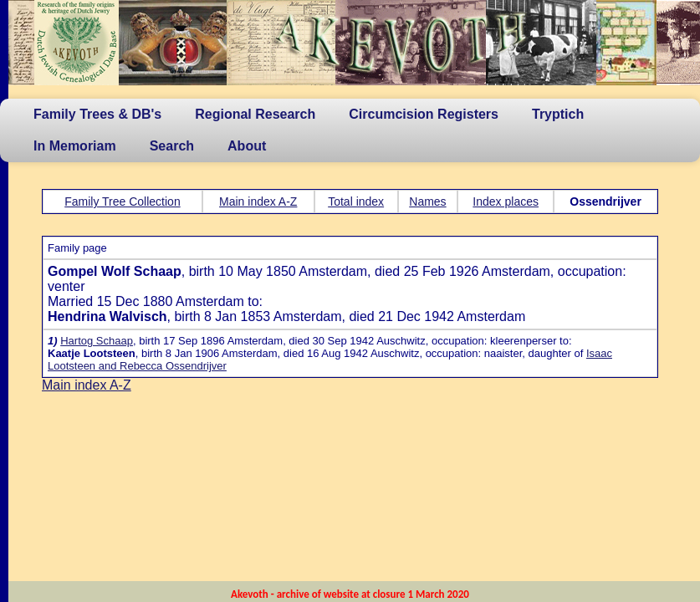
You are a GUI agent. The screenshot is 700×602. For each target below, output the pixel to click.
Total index (356, 202)
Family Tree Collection (123, 202)
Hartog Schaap (97, 341)
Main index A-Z (258, 202)
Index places (506, 202)
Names (427, 202)
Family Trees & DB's (97, 114)
